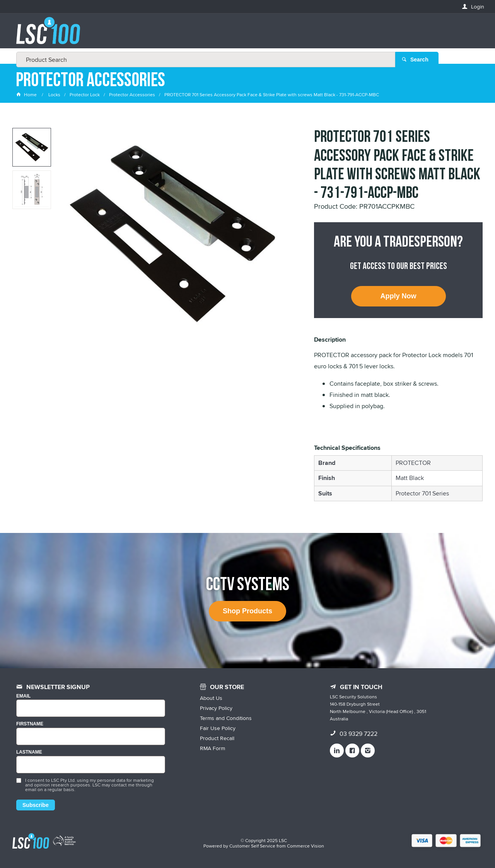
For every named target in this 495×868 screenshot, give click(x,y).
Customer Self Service (252, 846)
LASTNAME (29, 752)
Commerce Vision (306, 846)
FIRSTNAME (30, 724)
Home (27, 94)
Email (23, 696)
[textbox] (245, 35)
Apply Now (399, 296)
